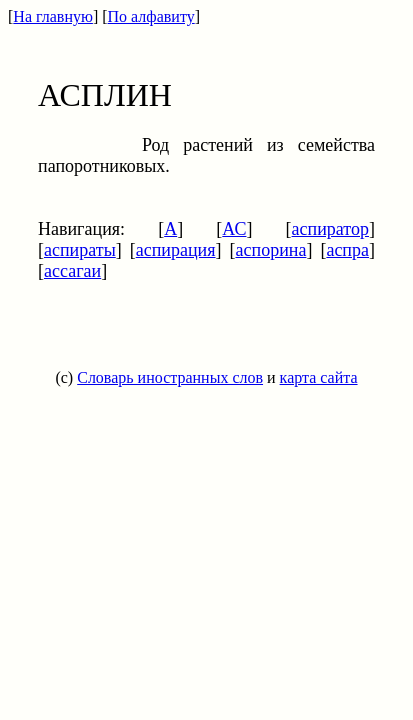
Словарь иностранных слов (170, 377)
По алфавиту (151, 16)
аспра (347, 250)
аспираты (80, 250)
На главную (53, 16)
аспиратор (330, 229)
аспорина (271, 250)
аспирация (176, 250)
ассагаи (72, 271)
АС (234, 229)
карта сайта (319, 377)
